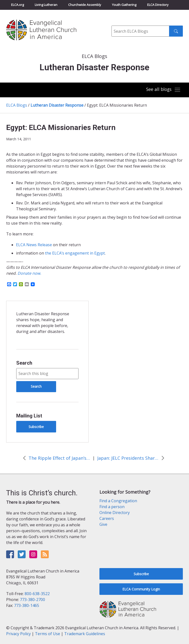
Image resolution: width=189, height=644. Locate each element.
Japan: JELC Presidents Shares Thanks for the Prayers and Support (128, 458)
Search (24, 363)
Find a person (112, 507)
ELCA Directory (158, 5)
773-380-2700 (32, 600)
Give (103, 524)
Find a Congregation (118, 501)
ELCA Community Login (141, 589)
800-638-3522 (37, 594)
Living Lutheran (46, 5)
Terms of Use (47, 634)
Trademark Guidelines (85, 634)
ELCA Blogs (17, 105)
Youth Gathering (124, 5)
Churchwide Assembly (85, 5)
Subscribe (36, 427)
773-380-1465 (27, 605)
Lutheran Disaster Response (57, 105)
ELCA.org (17, 5)
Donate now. (29, 273)
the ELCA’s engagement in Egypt (75, 253)
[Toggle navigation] (163, 90)
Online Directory (115, 513)
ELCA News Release (34, 245)
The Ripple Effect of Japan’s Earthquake (59, 458)
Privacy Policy (18, 634)
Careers (107, 518)
